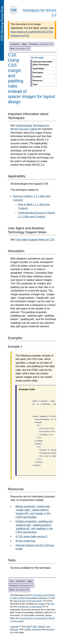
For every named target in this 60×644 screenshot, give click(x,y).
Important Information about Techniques (43, 63)
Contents (15, 44)
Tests (35, 85)
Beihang (14, 629)
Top (11, 581)
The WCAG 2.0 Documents (30, 607)
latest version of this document (27, 601)
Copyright (14, 627)
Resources (38, 81)
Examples (37, 77)
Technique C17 (41, 44)
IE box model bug (25, 541)
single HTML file (46, 604)
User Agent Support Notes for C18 (35, 240)
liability (28, 629)
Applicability (38, 69)
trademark (36, 629)
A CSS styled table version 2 (32, 537)
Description (38, 73)
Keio (48, 627)
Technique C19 (20, 49)
